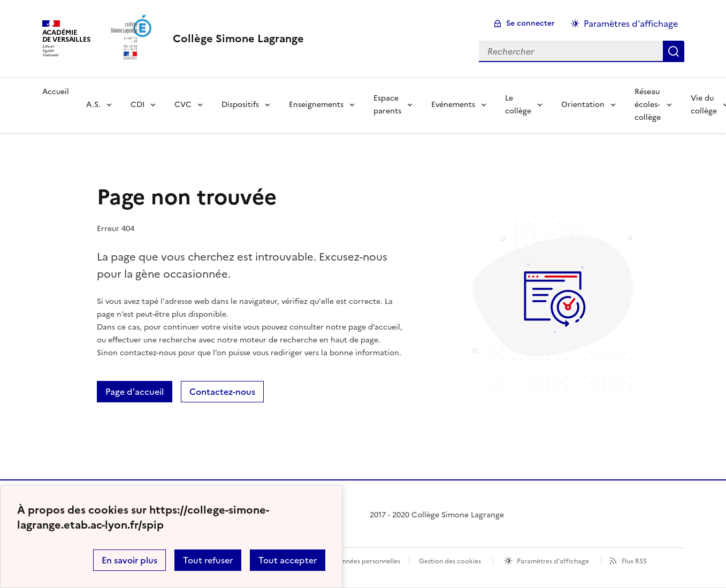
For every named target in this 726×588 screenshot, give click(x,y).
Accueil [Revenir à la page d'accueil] (56, 92)
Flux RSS (634, 561)
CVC (183, 105)
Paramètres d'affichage (553, 561)
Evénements (453, 105)
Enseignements (316, 105)
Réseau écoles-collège (648, 105)
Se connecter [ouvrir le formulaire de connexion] (530, 23)
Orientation (583, 105)
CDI (137, 105)
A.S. (93, 105)
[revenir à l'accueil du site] (238, 39)
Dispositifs (240, 105)
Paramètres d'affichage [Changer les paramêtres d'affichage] (631, 24)
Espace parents (387, 105)
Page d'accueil (135, 392)
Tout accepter (288, 560)
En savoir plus (129, 560)
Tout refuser (208, 560)
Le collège (518, 105)
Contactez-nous (222, 392)
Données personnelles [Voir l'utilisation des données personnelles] (366, 561)
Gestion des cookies (450, 561)
